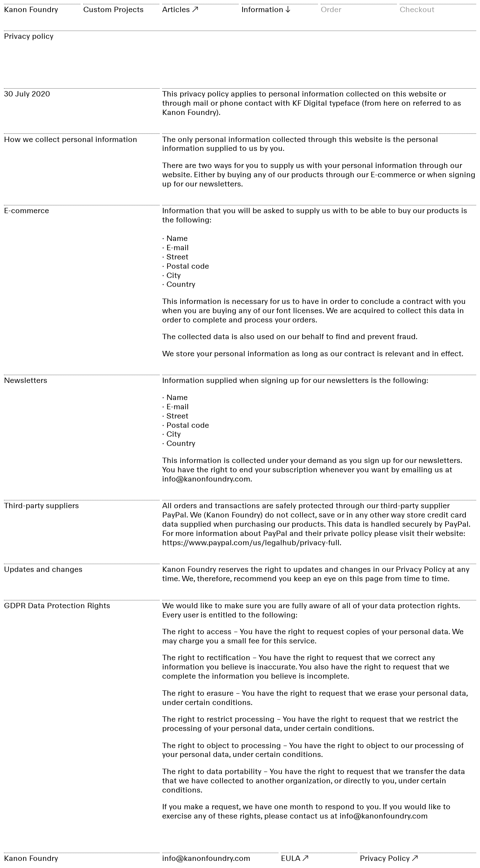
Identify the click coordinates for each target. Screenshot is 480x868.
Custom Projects (113, 9)
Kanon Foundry (31, 9)
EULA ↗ (295, 858)
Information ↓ (266, 9)
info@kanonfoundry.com (206, 858)
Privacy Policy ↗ (389, 858)
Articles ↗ (180, 9)
